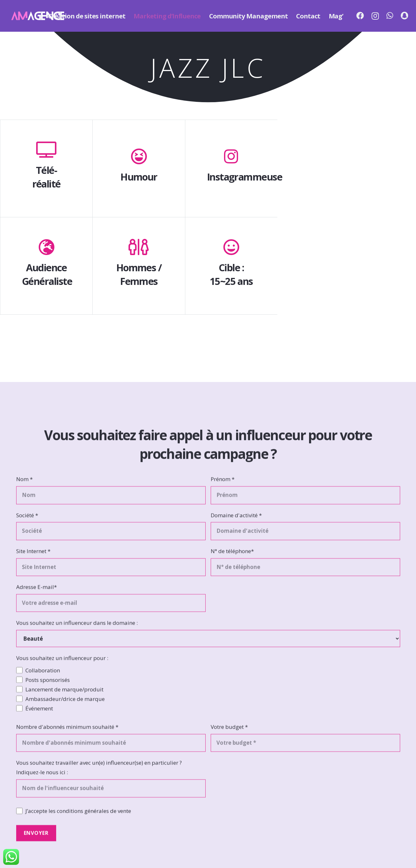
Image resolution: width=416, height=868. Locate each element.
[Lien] (38, 16)
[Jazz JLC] (347, 173)
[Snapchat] (404, 16)
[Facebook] (360, 16)
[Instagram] (375, 16)
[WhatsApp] (390, 16)
